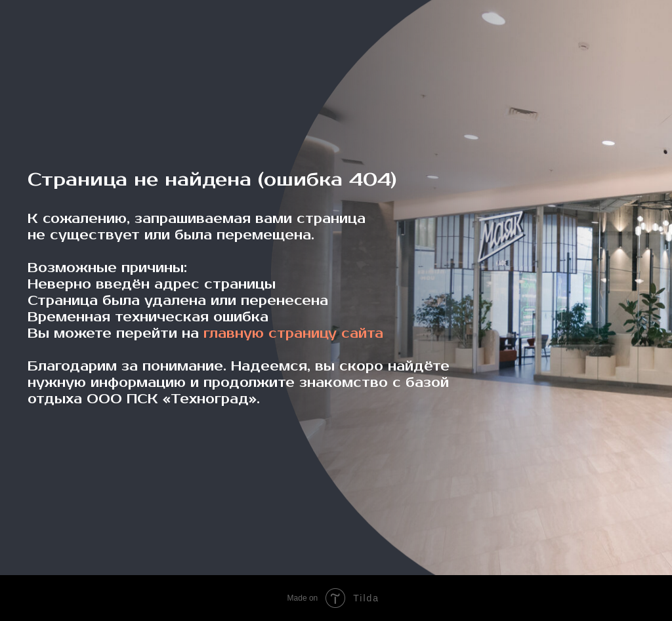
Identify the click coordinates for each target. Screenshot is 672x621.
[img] (62, 44)
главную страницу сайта (293, 333)
